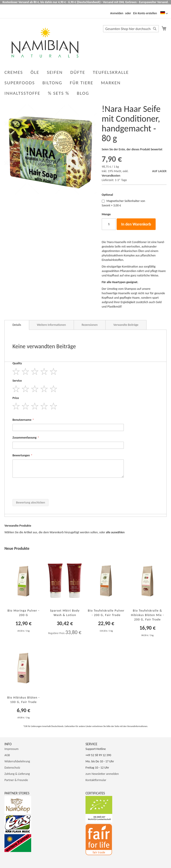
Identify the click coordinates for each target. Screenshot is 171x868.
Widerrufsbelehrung (17, 761)
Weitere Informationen (51, 325)
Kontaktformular (96, 780)
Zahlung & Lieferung (17, 774)
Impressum (11, 749)
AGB (7, 755)
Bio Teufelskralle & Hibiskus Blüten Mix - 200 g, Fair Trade (147, 615)
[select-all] (115, 532)
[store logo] (45, 42)
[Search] (155, 29)
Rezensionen (90, 325)
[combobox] (131, 29)
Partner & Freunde (16, 780)
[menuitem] (84, 93)
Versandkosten (111, 176)
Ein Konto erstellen (145, 13)
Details (17, 325)
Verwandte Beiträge (126, 325)
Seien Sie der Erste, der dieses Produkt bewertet (132, 149)
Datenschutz (12, 768)
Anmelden (117, 13)
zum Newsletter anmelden (102, 774)
